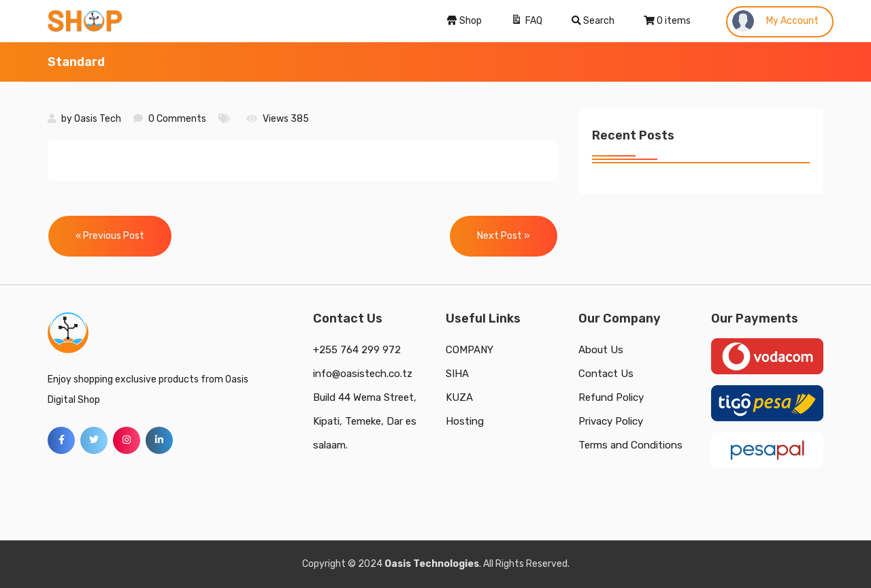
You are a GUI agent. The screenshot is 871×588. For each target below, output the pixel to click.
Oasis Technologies (432, 564)
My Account (775, 21)
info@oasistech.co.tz (363, 374)
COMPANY (470, 350)
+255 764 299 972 (357, 350)
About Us (601, 350)
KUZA (459, 397)
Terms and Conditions (630, 445)
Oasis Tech (98, 119)
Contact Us (606, 374)
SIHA (457, 374)
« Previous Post (110, 236)
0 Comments (177, 119)
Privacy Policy (611, 421)
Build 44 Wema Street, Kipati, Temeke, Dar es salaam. (365, 421)
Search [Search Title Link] (593, 21)
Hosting (465, 421)
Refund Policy (611, 397)
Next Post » (504, 236)
